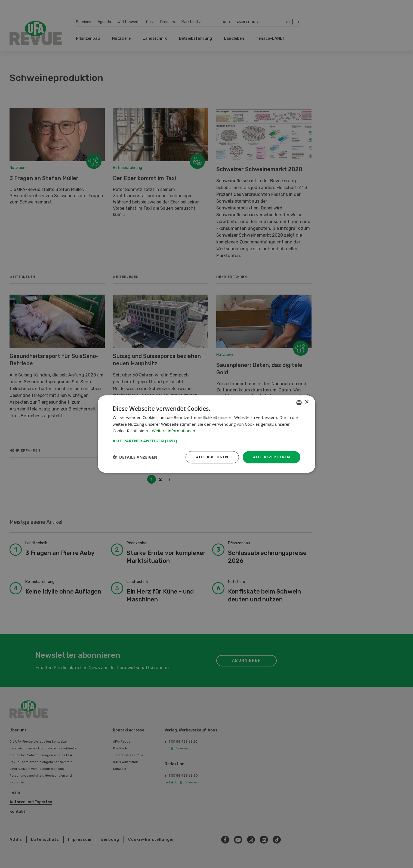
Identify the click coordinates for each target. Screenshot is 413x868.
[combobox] (299, 403)
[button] (206, 441)
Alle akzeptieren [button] (272, 457)
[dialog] (206, 434)
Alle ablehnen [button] (212, 457)
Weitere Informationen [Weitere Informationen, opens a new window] (173, 431)
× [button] (306, 402)
